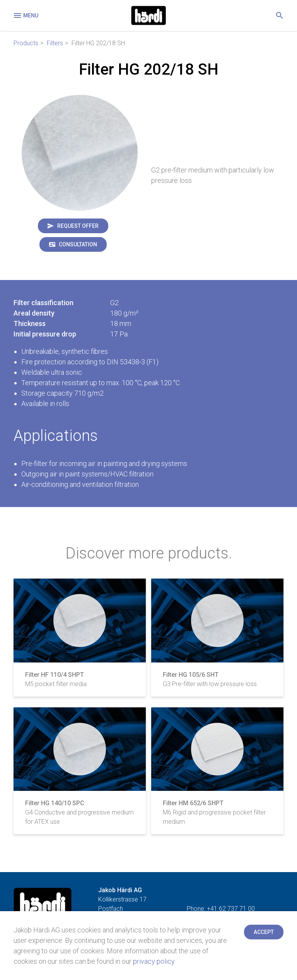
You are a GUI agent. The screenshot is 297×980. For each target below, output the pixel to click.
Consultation (78, 244)
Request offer (78, 226)
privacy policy (154, 961)
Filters (55, 43)
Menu (26, 15)
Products (26, 43)
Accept (264, 932)
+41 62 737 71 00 (231, 909)
